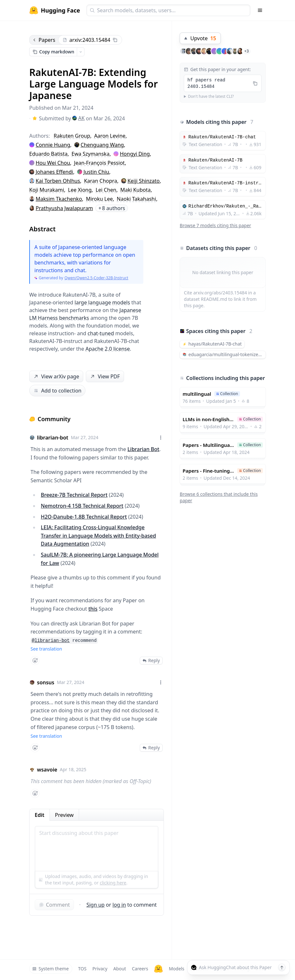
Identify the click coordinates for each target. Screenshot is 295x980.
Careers (140, 969)
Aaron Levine (110, 136)
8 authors (112, 208)
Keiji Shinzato (144, 181)
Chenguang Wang (102, 145)
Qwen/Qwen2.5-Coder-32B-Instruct (96, 278)
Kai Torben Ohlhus (58, 181)
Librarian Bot (143, 449)
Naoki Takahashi (136, 199)
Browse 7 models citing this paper (215, 225)
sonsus (46, 682)
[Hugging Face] (158, 969)
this (93, 609)
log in (119, 905)
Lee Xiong (80, 190)
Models (176, 969)
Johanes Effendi (54, 172)
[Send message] (282, 967)
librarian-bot (53, 438)
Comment (54, 905)
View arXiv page (56, 377)
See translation (46, 649)
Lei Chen (106, 190)
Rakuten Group (72, 136)
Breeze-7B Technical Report (74, 495)
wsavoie (47, 770)
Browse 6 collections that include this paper (219, 497)
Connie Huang (53, 145)
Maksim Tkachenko (59, 199)
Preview (64, 815)
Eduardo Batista (48, 154)
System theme (50, 969)
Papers (44, 40)
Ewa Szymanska (91, 154)
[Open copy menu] (81, 52)
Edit (40, 815)
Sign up (96, 905)
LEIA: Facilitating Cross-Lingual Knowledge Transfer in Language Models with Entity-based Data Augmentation (98, 536)
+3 (246, 51)
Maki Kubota (135, 190)
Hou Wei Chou (53, 163)
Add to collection (57, 391)
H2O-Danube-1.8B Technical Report (84, 517)
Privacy (100, 969)
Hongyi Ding (135, 154)
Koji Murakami (47, 190)
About (120, 969)
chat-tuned (101, 333)
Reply (151, 660)
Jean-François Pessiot (99, 163)
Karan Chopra (100, 181)
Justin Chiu (96, 172)
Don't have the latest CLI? (211, 97)
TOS (82, 969)
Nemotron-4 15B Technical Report (82, 506)
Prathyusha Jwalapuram (64, 208)
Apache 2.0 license (108, 349)
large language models (102, 302)
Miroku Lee (99, 199)
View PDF (104, 377)
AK (78, 118)
